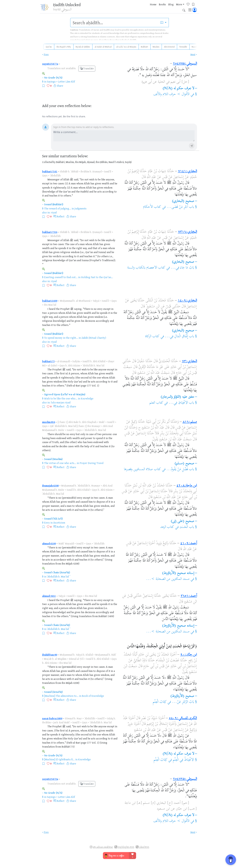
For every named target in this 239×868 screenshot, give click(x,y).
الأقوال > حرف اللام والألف (171, 94)
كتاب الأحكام (152, 207)
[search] (114, 23)
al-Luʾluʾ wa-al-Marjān (126, 47)
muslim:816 (49, 422)
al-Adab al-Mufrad (103, 47)
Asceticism (59, 523)
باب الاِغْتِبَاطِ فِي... (181, 403)
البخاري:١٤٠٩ (187, 301)
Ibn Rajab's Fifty (64, 47)
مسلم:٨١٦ (190, 422)
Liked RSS (144, 847)
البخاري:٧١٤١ (187, 171)
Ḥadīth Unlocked (68, 5)
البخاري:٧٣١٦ (187, 232)
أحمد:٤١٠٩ (189, 543)
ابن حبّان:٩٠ (189, 655)
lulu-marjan (58, 402)
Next (193, 54)
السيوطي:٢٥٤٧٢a (185, 779)
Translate (87, 68)
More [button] (165, 8)
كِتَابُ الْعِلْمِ (160, 702)
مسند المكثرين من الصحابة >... (168, 579)
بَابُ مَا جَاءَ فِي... (182, 268)
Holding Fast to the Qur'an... (97, 277)
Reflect (61, 216)
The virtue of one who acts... (60, 463)
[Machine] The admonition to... (61, 696)
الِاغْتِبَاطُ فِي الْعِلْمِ (183, 760)
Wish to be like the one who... (61, 398)
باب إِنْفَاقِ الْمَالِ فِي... (179, 337)
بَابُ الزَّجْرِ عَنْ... (183, 702)
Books (148, 8)
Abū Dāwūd (169, 47)
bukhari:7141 (50, 171)
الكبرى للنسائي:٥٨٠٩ (183, 718)
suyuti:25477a (50, 64)
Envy (47, 523)
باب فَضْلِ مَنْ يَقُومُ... (180, 469)
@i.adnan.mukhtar (103, 847)
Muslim (156, 47)
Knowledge (87, 398)
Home (139, 8)
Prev (46, 54)
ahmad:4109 (49, 543)
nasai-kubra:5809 (52, 718)
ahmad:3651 (49, 596)
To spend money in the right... (61, 338)
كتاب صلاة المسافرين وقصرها (142, 469)
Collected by (49, 162)
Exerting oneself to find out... (61, 277)
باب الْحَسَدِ (187, 527)
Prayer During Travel (92, 463)
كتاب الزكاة (152, 337)
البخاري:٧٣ (189, 361)
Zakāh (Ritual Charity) (94, 338)
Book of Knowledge (93, 696)
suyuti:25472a (50, 779)
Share (60, 86)
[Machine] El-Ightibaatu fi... (59, 759)
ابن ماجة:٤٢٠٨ (187, 486)
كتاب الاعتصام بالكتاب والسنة (146, 268)
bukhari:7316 (50, 232)
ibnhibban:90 (50, 655)
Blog (157, 8)
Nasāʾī (195, 47)
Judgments (80, 208)
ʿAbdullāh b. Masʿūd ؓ (58, 576)
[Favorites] (175, 8)
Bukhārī (144, 47)
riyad (54, 212)
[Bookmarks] (180, 8)
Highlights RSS (126, 847)
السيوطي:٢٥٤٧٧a (185, 64)
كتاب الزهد (167, 527)
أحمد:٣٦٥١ (189, 596)
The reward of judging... (58, 208)
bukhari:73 (48, 361)
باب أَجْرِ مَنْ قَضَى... (180, 207)
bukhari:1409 (50, 301)
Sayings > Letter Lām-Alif (61, 81)
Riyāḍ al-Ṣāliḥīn (83, 47)
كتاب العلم (156, 403)
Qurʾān (49, 47)
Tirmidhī (183, 47)
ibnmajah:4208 (50, 486)
